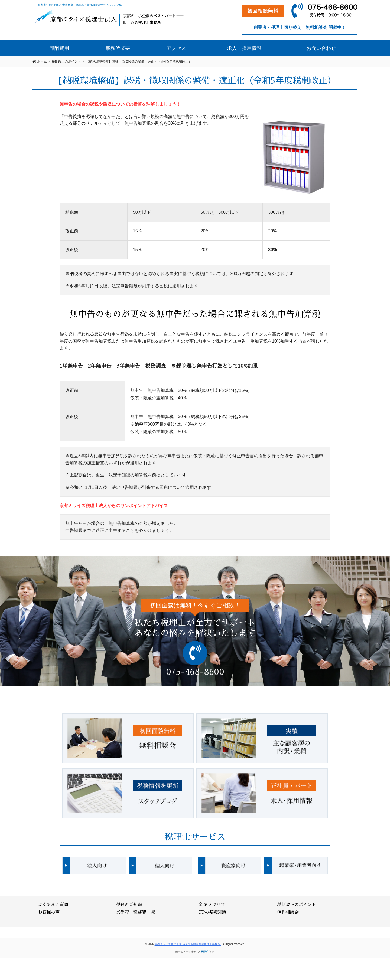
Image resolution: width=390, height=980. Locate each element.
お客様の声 (49, 912)
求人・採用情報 (244, 48)
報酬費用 (59, 48)
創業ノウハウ (212, 905)
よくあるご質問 (53, 905)
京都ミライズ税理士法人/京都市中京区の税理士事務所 (188, 944)
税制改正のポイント (297, 905)
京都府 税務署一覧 (135, 912)
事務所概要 (118, 48)
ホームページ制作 (186, 952)
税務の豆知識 (129, 905)
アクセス (176, 48)
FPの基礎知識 (213, 912)
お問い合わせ (321, 48)
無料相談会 (288, 912)
